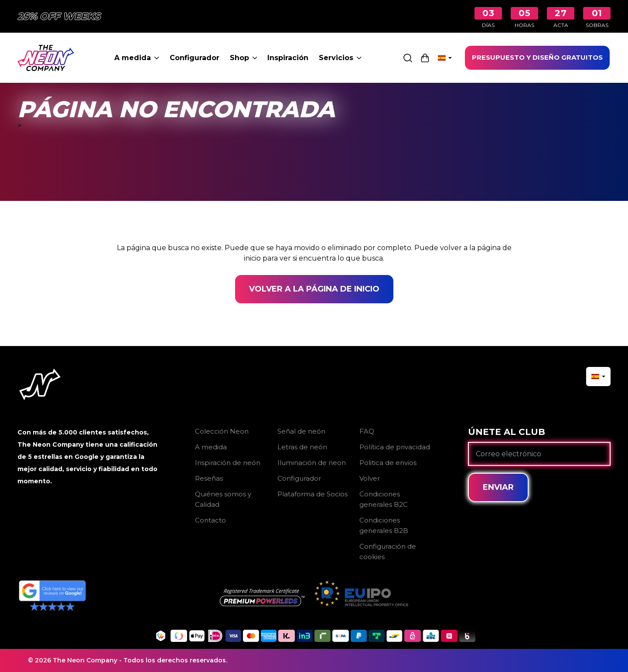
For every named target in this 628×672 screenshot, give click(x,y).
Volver (370, 478)
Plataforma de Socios (312, 494)
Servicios (340, 58)
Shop (244, 58)
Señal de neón (301, 431)
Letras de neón (302, 447)
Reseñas (209, 478)
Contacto (210, 520)
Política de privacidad (395, 447)
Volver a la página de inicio (314, 289)
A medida (137, 58)
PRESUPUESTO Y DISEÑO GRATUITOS (537, 57)
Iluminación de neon (312, 463)
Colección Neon (222, 431)
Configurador (195, 58)
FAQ (367, 431)
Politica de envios (388, 463)
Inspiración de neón (228, 463)
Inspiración (288, 58)
